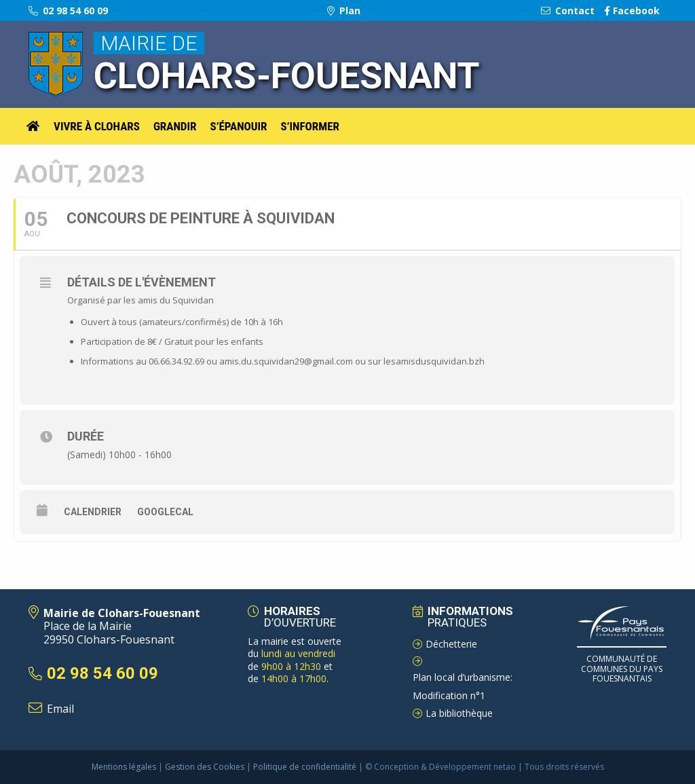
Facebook (632, 11)
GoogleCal (165, 512)
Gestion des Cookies (205, 767)
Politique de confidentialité (305, 767)
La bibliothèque (459, 713)
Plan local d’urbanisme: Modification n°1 (463, 686)
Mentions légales (124, 767)
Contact (568, 11)
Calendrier (93, 512)
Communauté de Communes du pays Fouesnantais (622, 669)
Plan (344, 11)
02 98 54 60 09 (68, 11)
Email (60, 709)
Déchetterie (451, 644)
